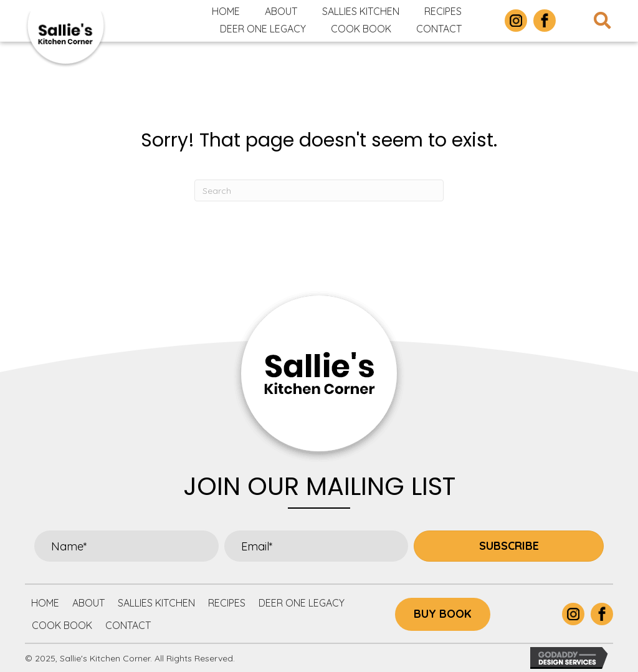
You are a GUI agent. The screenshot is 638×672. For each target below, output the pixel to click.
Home (45, 603)
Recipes (227, 603)
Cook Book (62, 625)
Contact (128, 625)
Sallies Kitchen (156, 603)
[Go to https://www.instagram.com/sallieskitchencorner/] (516, 21)
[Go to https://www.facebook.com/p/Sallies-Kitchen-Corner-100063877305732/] (545, 21)
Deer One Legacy (302, 603)
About (88, 603)
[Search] (319, 190)
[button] (509, 546)
